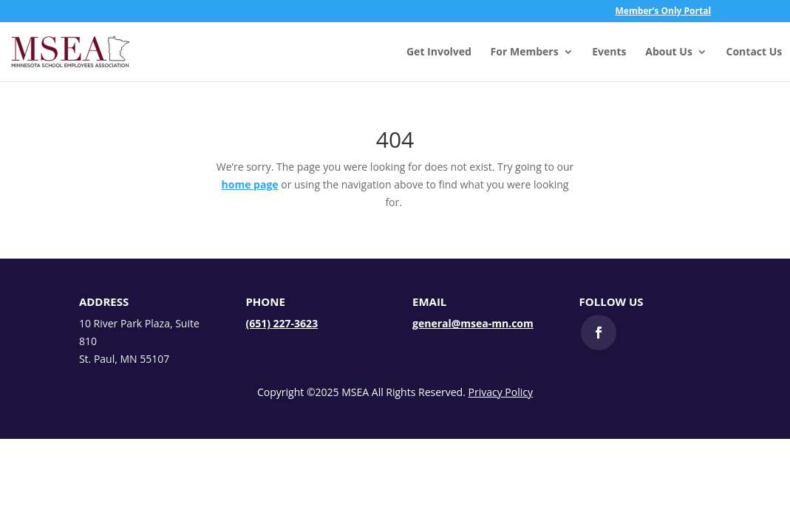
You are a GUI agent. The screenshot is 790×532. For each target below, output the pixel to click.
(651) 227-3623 (282, 323)
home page (250, 184)
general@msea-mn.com (473, 323)
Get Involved (439, 52)
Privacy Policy (501, 392)
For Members (525, 52)
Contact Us (755, 52)
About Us (669, 52)
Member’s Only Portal (664, 12)
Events (609, 52)
